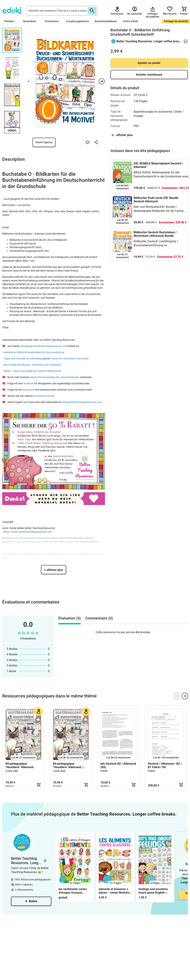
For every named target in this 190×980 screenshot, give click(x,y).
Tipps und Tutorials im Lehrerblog (23, 359)
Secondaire (31, 21)
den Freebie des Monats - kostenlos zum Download (32, 365)
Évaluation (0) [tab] (70, 618)
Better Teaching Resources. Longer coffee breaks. (149, 41)
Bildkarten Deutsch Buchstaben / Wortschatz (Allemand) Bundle (155, 234)
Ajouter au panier (149, 63)
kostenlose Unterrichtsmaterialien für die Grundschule (34, 352)
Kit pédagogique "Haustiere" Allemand (20, 765)
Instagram (28, 390)
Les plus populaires (78, 21)
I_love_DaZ (12, 771)
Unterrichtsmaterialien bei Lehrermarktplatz (55, 377)
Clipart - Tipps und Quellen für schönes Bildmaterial (33, 371)
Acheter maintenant (149, 75)
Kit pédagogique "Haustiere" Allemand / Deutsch (68, 765)
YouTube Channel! (44, 396)
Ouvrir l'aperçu (44, 142)
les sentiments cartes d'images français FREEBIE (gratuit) (73, 891)
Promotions (52, 21)
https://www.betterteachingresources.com (28, 532)
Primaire (11, 21)
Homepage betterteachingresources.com (44, 346)
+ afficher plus (54, 570)
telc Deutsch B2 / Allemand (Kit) (118, 765)
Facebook (28, 383)
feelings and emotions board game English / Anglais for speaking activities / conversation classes (154, 891)
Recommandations (106, 21)
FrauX (104, 771)
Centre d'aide (130, 21)
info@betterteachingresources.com (82, 402)
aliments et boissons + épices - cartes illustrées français (115, 891)
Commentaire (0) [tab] (99, 618)
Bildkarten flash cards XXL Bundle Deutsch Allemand (156, 200)
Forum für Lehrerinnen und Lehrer (70, 359)
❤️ (5, 346)
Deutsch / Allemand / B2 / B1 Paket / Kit (165, 765)
